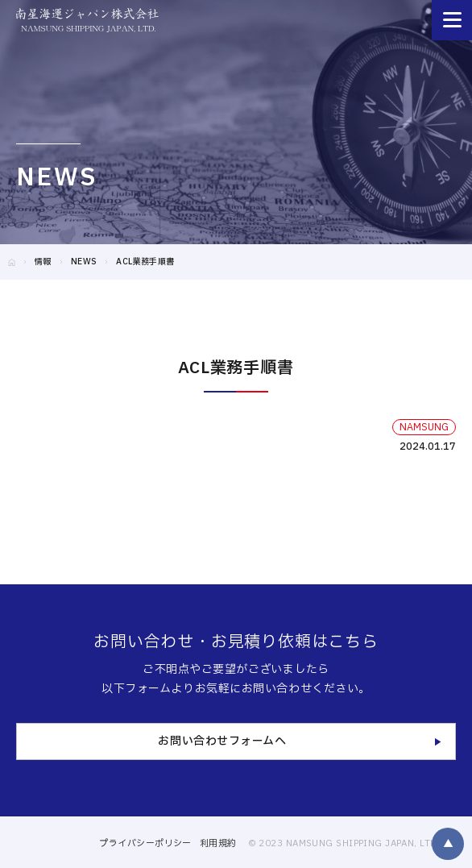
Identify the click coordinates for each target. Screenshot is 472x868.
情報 (43, 262)
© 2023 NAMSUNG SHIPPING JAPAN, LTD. (344, 843)
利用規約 (218, 843)
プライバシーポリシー (145, 843)
